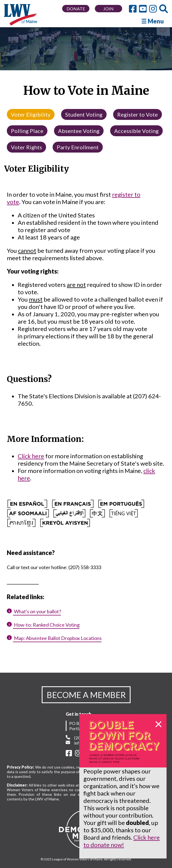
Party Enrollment (78, 147)
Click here (31, 456)
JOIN (108, 9)
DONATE (76, 9)
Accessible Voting (136, 131)
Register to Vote (138, 114)
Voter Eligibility (31, 114)
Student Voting (84, 114)
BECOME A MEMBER (86, 695)
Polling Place (27, 131)
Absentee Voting (79, 131)
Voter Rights (26, 147)
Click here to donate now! (122, 841)
